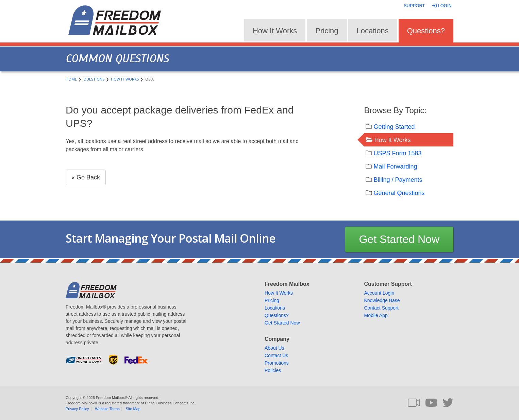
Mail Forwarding (396, 167)
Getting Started (394, 127)
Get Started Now (399, 239)
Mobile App (376, 315)
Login (443, 6)
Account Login (379, 293)
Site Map (133, 409)
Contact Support (381, 308)
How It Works (275, 31)
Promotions (277, 363)
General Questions (399, 193)
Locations (373, 31)
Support (414, 6)
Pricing (327, 31)
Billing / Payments (398, 180)
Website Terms (107, 409)
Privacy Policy (77, 409)
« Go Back (86, 177)
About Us (274, 348)
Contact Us (276, 355)
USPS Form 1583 (398, 153)
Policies (273, 370)
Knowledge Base (382, 300)
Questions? (426, 31)
